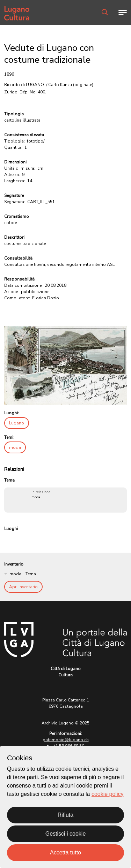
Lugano (17, 423)
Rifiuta (65, 815)
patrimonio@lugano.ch (66, 740)
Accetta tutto (65, 852)
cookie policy (108, 794)
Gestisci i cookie (66, 834)
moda (15, 447)
